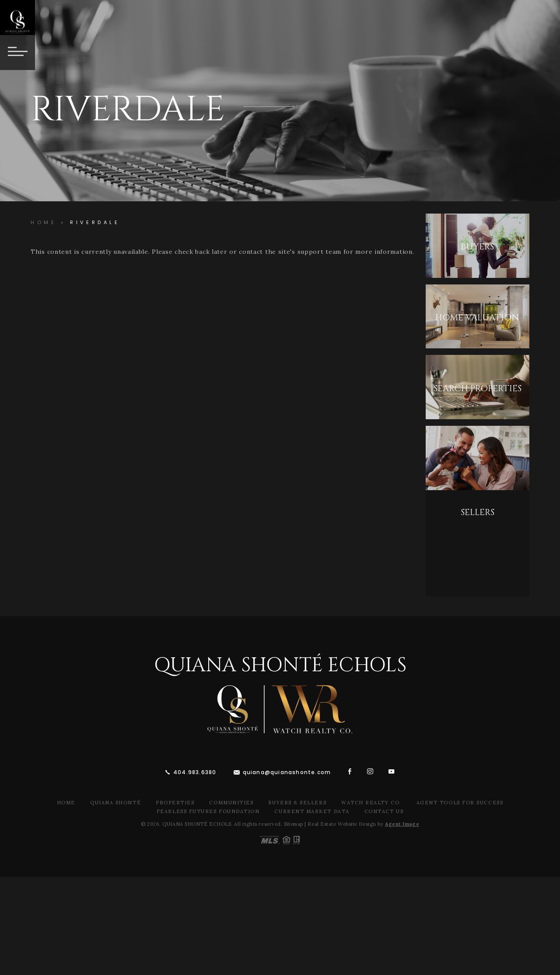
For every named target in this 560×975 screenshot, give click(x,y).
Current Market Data (312, 811)
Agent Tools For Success (460, 803)
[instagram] (370, 771)
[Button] (17, 53)
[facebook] (350, 771)
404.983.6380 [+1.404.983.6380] (195, 772)
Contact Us (384, 811)
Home (66, 803)
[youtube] (392, 771)
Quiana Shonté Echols (280, 665)
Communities (231, 803)
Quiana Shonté (115, 803)
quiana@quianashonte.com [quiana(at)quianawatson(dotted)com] (287, 772)
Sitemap (294, 824)
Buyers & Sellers (297, 803)
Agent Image (402, 824)
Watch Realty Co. (371, 803)
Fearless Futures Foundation (208, 811)
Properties (175, 803)
